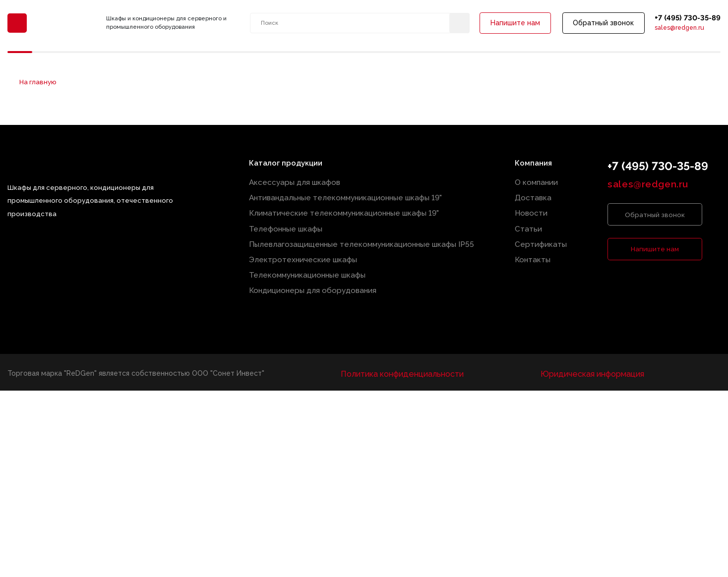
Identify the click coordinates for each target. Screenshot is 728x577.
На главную (34, 83)
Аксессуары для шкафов (303, 183)
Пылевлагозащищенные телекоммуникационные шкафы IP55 (364, 238)
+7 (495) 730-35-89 (684, 19)
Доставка (536, 197)
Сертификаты (543, 238)
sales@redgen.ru (675, 31)
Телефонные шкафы (297, 224)
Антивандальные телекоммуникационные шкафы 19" (350, 197)
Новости (534, 210)
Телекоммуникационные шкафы (316, 266)
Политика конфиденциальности (404, 361)
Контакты (536, 252)
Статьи (532, 224)
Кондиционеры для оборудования (320, 280)
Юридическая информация (590, 361)
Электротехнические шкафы (311, 252)
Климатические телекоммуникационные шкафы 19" (347, 210)
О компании (539, 183)
